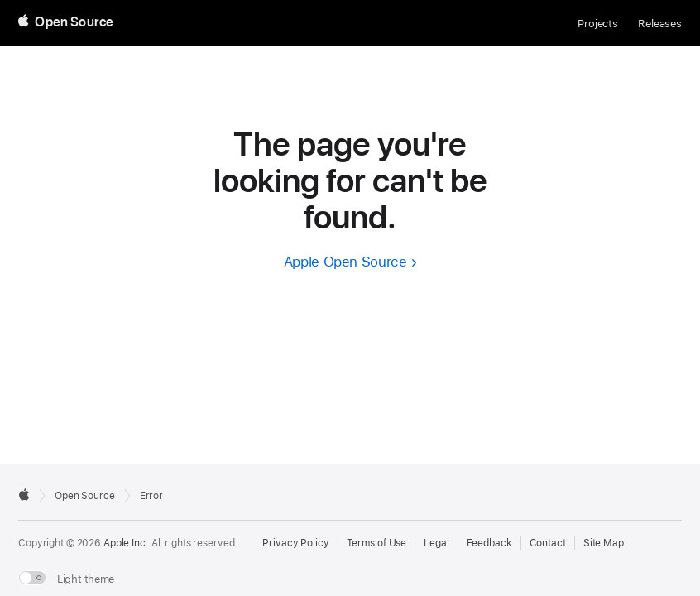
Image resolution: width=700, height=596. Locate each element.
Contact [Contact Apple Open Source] (548, 543)
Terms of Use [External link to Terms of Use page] (377, 543)
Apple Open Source (345, 262)
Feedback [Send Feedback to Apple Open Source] (489, 543)
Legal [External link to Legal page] (436, 543)
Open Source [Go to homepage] (85, 496)
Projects (598, 24)
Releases (660, 24)
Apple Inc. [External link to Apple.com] (126, 543)
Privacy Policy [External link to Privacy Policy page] (295, 543)
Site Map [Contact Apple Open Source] (604, 543)
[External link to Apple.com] (24, 494)
